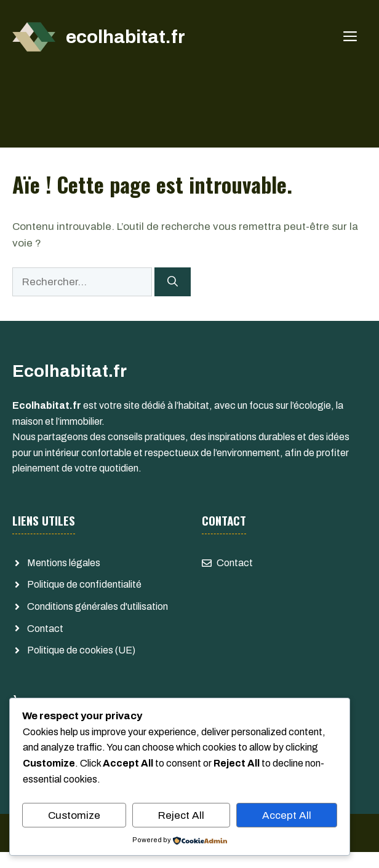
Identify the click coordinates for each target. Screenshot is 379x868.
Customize (74, 815)
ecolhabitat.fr (126, 37)
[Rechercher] (173, 282)
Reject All (181, 815)
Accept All (287, 815)
